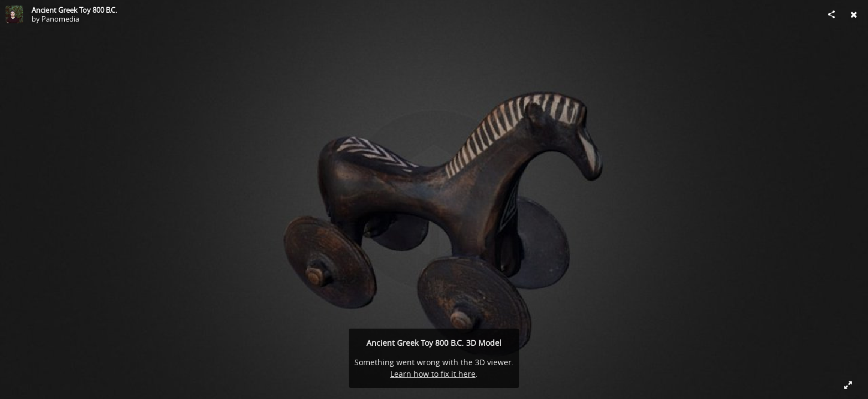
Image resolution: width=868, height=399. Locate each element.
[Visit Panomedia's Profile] (14, 14)
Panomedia (60, 19)
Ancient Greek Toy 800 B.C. (74, 10)
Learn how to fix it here (433, 374)
